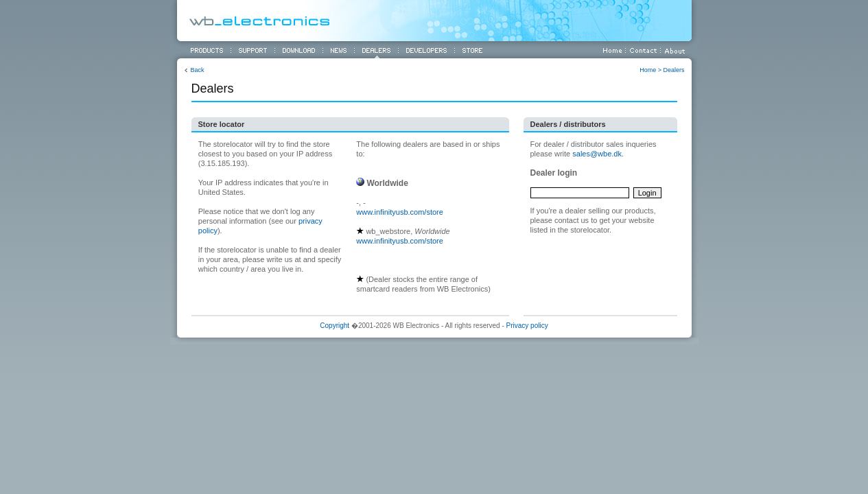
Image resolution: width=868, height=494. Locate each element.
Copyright (335, 326)
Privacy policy (527, 326)
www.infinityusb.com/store (400, 212)
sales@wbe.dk (597, 154)
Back (198, 70)
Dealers (673, 70)
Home (648, 70)
